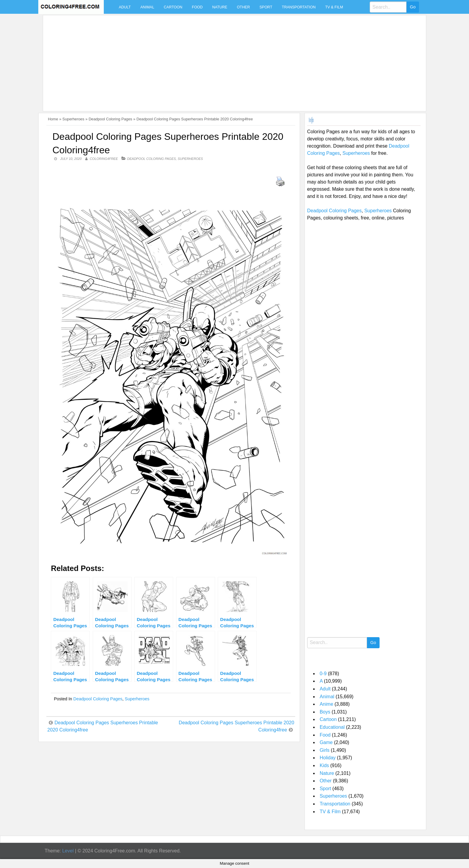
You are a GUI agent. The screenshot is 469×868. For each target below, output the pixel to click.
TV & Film (334, 7)
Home (53, 119)
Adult (125, 7)
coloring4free (104, 159)
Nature (220, 7)
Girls (325, 750)
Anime (326, 704)
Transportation (299, 7)
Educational (332, 727)
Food (197, 7)
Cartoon (173, 7)
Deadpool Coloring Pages (110, 119)
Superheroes (73, 119)
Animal (147, 7)
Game (326, 742)
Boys (325, 712)
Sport (266, 7)
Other (243, 7)
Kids (324, 765)
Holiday (328, 758)
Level (68, 851)
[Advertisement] (225, 60)
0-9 (323, 674)
